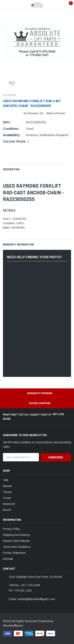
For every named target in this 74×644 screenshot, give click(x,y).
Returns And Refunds (16, 541)
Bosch (7, 509)
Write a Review (56, 113)
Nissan (7, 486)
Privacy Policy (12, 529)
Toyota (7, 492)
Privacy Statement (14, 553)
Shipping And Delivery (17, 535)
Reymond (9, 503)
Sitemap (8, 559)
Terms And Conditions (17, 547)
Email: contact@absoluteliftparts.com (32, 599)
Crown (7, 498)
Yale (6, 480)
